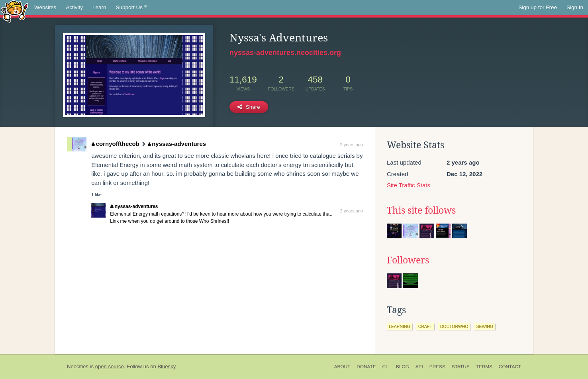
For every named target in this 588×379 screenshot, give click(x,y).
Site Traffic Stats (409, 185)
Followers (408, 260)
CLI (386, 367)
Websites (45, 7)
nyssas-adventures (177, 144)
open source (110, 366)
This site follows (421, 210)
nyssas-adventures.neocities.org (285, 53)
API (419, 367)
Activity (74, 7)
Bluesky (167, 366)
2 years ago (352, 145)
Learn (99, 7)
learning (400, 326)
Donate (366, 367)
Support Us (132, 8)
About (342, 367)
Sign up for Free (538, 7)
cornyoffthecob (116, 144)
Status (461, 367)
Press (437, 367)
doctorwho (454, 326)
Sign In (575, 7)
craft (425, 326)
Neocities (78, 366)
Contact (510, 367)
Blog (403, 367)
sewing (485, 326)
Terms (484, 367)
